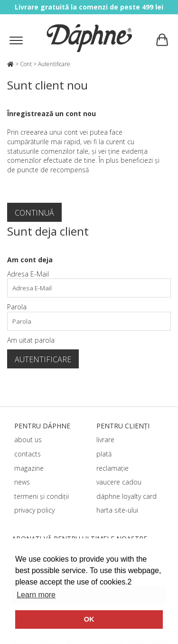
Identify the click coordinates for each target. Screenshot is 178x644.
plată (104, 454)
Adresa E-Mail (28, 274)
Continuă (34, 213)
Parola (17, 307)
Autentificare (54, 64)
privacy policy (34, 510)
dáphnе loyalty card (126, 496)
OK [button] (89, 619)
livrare (105, 440)
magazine (29, 468)
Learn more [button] (36, 595)
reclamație (112, 468)
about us (28, 440)
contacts (28, 454)
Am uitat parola (31, 340)
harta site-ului (117, 510)
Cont (26, 64)
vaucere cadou (119, 482)
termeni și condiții (42, 496)
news (22, 482)
